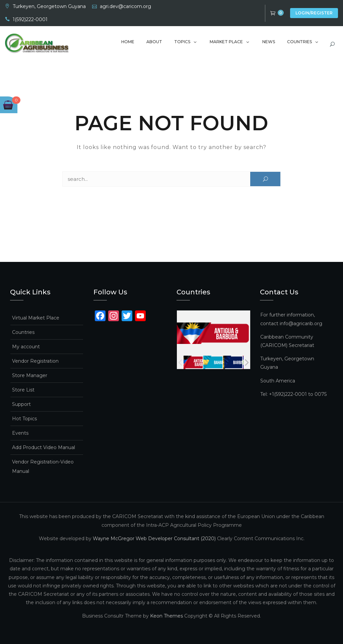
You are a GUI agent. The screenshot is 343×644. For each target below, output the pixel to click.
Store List (23, 390)
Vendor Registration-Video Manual (43, 467)
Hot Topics (24, 419)
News (269, 42)
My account (26, 347)
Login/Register (314, 13)
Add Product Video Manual (44, 447)
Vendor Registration (35, 361)
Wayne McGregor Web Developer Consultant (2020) (154, 539)
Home (128, 42)
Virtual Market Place (36, 318)
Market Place (226, 42)
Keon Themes (166, 616)
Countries (299, 42)
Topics (182, 42)
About (154, 42)
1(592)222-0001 (30, 19)
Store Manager (30, 375)
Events (20, 433)
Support (21, 404)
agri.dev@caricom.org (125, 6)
